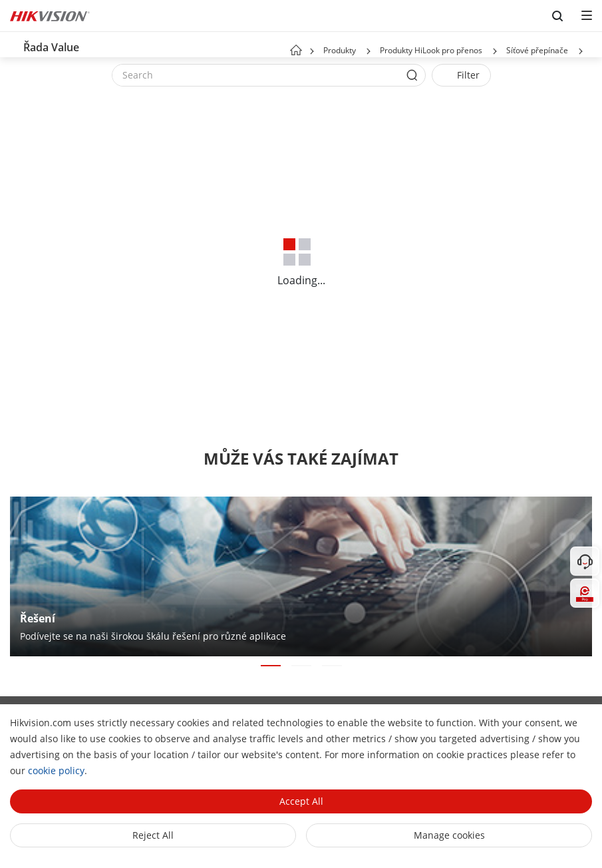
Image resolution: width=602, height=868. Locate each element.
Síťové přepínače (537, 50)
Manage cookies (449, 835)
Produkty (340, 50)
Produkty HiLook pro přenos (431, 50)
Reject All (153, 835)
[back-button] (13, 45)
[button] (369, 51)
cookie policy (56, 770)
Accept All (301, 801)
